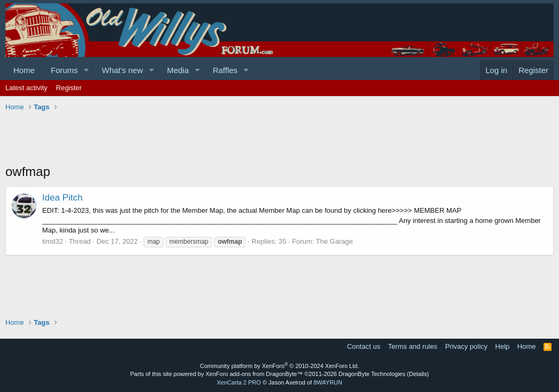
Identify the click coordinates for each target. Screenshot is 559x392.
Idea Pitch (62, 198)
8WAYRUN (328, 382)
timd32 (53, 241)
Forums (64, 70)
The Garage (334, 241)
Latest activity (26, 88)
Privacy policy (466, 346)
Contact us (364, 346)
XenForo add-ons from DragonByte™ (254, 374)
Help (503, 346)
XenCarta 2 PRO (239, 382)
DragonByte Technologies (372, 374)
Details (418, 374)
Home (24, 70)
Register (69, 88)
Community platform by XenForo (280, 366)
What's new (123, 70)
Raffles (225, 70)
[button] (86, 70)
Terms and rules (413, 346)
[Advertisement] (200, 139)
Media (178, 70)
